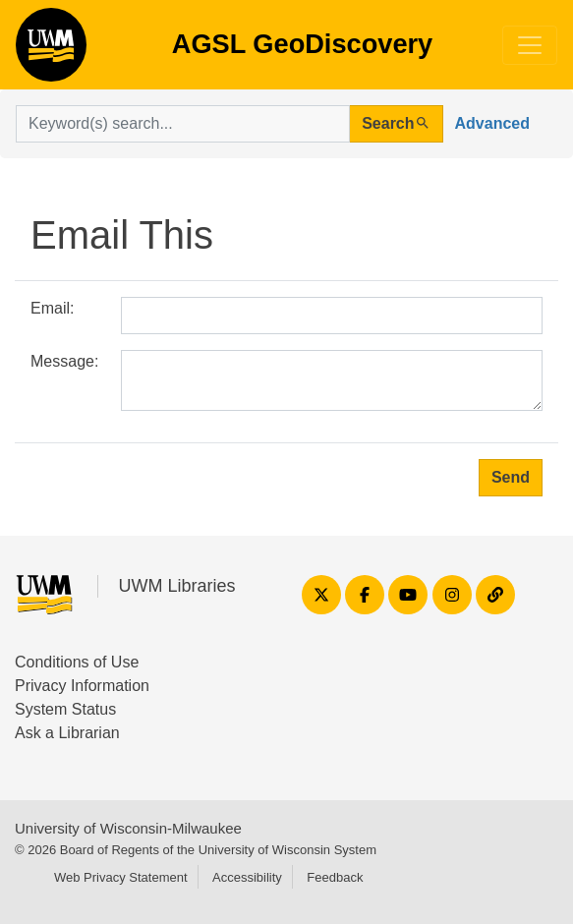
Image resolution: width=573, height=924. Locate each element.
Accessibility (247, 877)
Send (511, 477)
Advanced (492, 123)
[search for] (183, 124)
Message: (64, 361)
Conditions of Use (77, 662)
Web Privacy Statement (121, 877)
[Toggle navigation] (530, 45)
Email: (52, 308)
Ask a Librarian (67, 733)
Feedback (335, 877)
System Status (65, 709)
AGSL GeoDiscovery (51, 51)
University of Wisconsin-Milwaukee (128, 828)
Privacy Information (82, 686)
